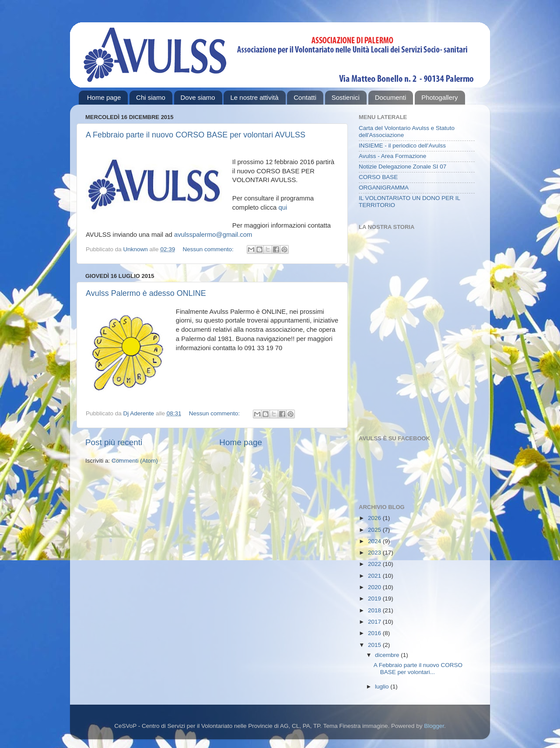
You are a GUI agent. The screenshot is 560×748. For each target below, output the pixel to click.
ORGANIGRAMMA (384, 188)
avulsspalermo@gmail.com (213, 235)
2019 (375, 599)
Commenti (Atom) (135, 461)
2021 (375, 576)
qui (283, 207)
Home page (104, 97)
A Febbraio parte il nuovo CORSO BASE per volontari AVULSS (196, 135)
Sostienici (346, 97)
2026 (375, 518)
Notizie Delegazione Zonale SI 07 (402, 167)
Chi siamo (151, 97)
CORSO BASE (378, 177)
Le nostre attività (254, 97)
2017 (375, 622)
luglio (383, 687)
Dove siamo (198, 97)
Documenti (391, 97)
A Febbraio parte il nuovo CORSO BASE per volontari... (418, 669)
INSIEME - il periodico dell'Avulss (402, 146)
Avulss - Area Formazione (392, 156)
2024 (375, 541)
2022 (375, 564)
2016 (375, 633)
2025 (375, 530)
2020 (375, 587)
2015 (375, 645)
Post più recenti (114, 442)
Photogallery (439, 97)
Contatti (305, 97)
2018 (375, 610)
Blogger (434, 726)
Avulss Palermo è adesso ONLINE (146, 293)
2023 (375, 553)
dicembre (388, 655)
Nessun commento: (209, 249)
